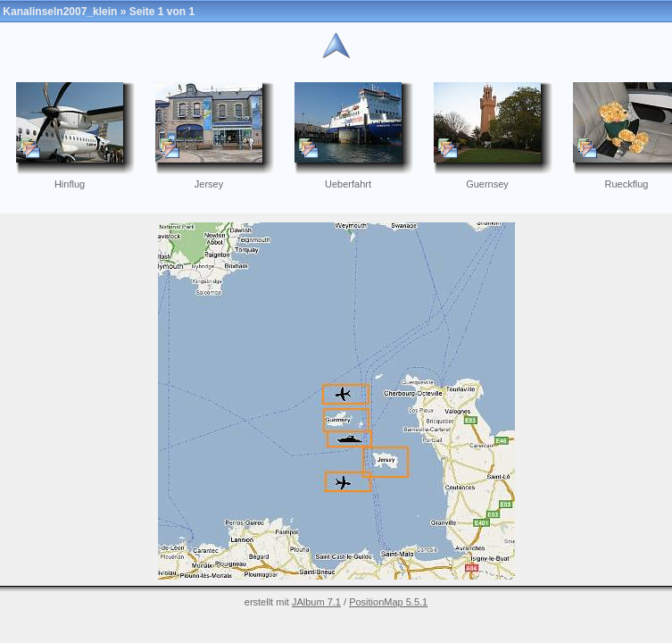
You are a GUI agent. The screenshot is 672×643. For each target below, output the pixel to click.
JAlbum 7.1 (316, 602)
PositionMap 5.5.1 (388, 602)
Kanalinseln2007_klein (60, 12)
